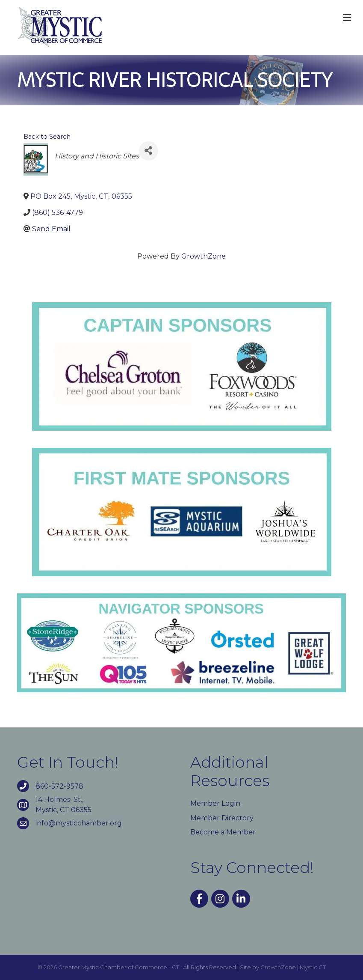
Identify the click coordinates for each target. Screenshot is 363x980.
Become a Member (223, 832)
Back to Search (47, 137)
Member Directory (222, 818)
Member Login (215, 803)
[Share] (149, 151)
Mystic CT (313, 967)
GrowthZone (204, 256)
